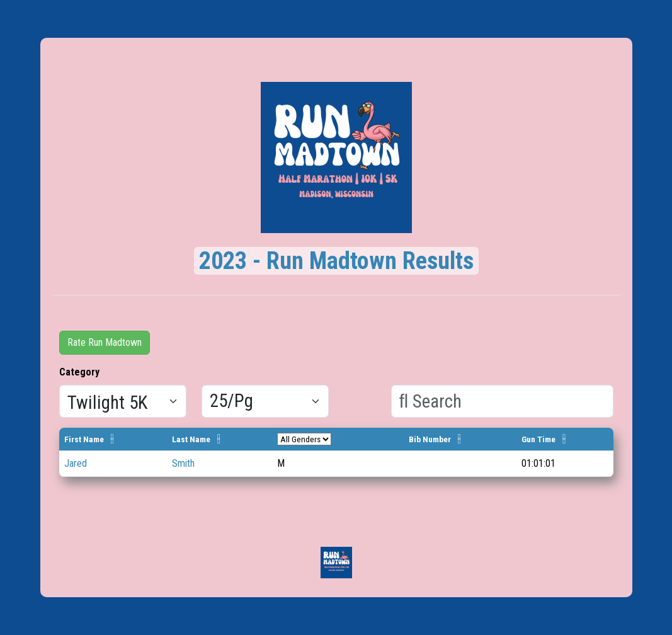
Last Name (191, 439)
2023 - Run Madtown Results (336, 261)
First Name (84, 439)
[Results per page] (265, 401)
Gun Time (538, 439)
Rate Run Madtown (105, 342)
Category (79, 372)
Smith (183, 463)
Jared (76, 463)
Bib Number (430, 439)
